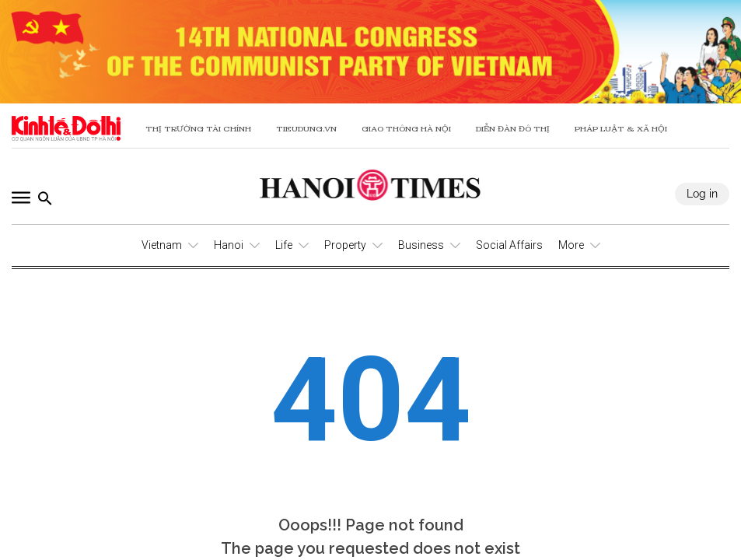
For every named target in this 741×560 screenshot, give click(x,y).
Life (284, 245)
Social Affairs (509, 245)
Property (345, 245)
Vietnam (162, 245)
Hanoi (229, 245)
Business (421, 245)
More (571, 245)
